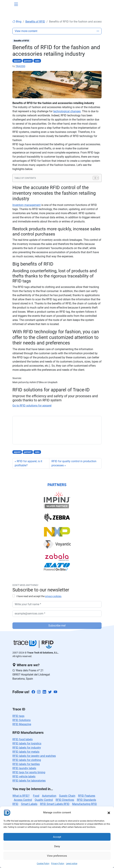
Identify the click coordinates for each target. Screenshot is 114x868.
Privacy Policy (58, 864)
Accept (57, 837)
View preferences (57, 856)
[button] (109, 812)
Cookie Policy (43, 864)
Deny (57, 846)
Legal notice (72, 864)
